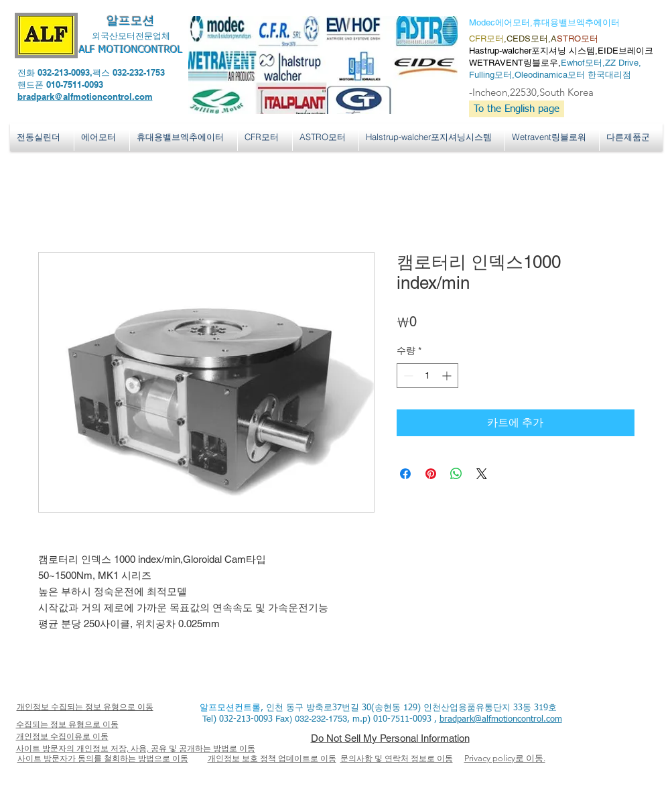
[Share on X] (482, 474)
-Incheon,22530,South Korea (531, 92)
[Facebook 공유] (405, 474)
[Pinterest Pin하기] (431, 474)
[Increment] (448, 376)
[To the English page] (517, 109)
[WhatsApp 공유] (456, 474)
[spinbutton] (427, 376)
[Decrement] (407, 376)
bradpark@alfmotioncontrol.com (85, 96)
